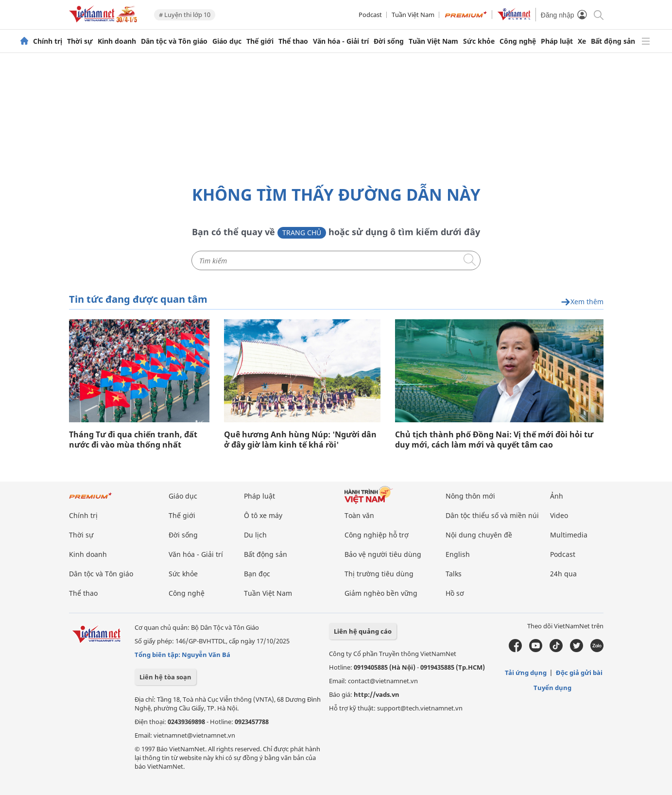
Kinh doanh (117, 41)
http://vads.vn (377, 694)
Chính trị (48, 41)
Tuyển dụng (552, 688)
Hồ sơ (455, 593)
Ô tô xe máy (263, 515)
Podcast (370, 15)
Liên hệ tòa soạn (165, 677)
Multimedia (569, 535)
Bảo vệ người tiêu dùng (383, 554)
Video (559, 515)
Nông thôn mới (470, 496)
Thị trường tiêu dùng (379, 574)
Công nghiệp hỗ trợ (377, 535)
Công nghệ (518, 41)
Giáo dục (227, 41)
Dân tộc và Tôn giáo (174, 41)
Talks (454, 574)
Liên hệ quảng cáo (363, 631)
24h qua (563, 574)
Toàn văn (359, 515)
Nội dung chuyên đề (479, 535)
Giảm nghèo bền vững (381, 593)
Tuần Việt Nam (413, 15)
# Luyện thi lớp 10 (185, 15)
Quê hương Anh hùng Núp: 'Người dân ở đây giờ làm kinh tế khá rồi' (300, 440)
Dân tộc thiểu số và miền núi (492, 515)
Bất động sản (613, 41)
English (458, 554)
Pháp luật (557, 41)
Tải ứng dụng (526, 673)
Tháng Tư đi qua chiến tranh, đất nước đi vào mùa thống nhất (133, 440)
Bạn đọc (257, 574)
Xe (582, 41)
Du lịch (255, 535)
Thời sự (80, 41)
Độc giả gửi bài (579, 673)
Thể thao (293, 41)
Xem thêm (582, 302)
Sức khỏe (479, 41)
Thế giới (260, 41)
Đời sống (389, 41)
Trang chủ (302, 233)
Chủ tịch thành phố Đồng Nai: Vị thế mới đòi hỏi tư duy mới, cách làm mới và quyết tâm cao (494, 440)
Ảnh (557, 496)
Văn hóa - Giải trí (341, 41)
